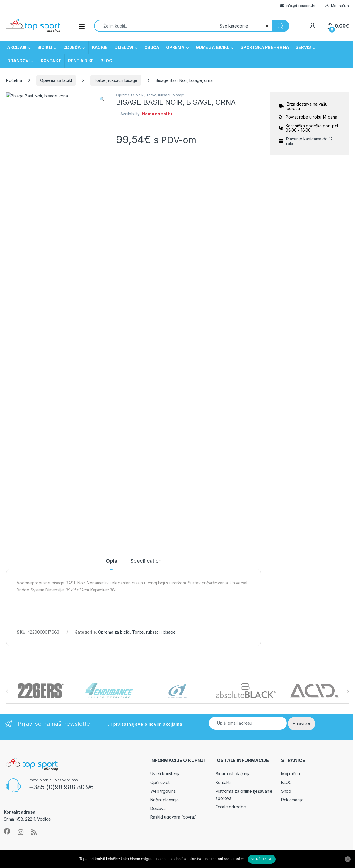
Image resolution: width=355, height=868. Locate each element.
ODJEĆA (72, 47)
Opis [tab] (111, 223)
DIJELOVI (124, 47)
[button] (102, 99)
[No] (348, 859)
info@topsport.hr (301, 6)
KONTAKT (51, 61)
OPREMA (175, 47)
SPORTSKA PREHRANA (265, 47)
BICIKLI (45, 47)
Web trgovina (163, 453)
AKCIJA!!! (17, 47)
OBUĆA (152, 47)
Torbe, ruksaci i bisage (116, 80)
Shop (286, 453)
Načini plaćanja (164, 462)
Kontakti (223, 444)
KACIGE (100, 47)
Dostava (158, 470)
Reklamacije (292, 462)
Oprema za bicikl (56, 80)
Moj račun (337, 6)
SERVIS (303, 47)
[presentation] (348, 353)
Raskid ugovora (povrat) (174, 479)
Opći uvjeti (160, 444)
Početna (14, 80)
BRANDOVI (18, 61)
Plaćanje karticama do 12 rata (309, 141)
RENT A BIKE (81, 61)
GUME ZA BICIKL (213, 47)
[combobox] (155, 26)
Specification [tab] (146, 223)
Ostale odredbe (231, 469)
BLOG (106, 61)
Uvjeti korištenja (165, 436)
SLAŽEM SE (262, 859)
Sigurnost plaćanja (233, 436)
